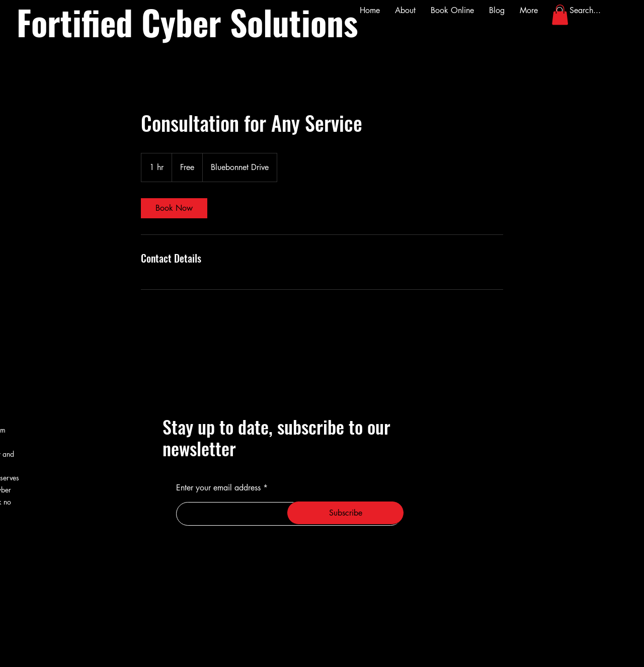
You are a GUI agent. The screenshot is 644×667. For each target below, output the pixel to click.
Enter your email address (218, 488)
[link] (174, 208)
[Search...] (591, 11)
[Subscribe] (345, 513)
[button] (560, 15)
